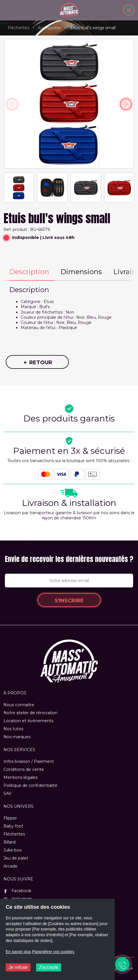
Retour (37, 363)
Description (29, 272)
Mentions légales (21, 777)
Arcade (10, 866)
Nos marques (17, 737)
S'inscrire (69, 601)
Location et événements (28, 721)
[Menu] (129, 10)
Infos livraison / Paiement (29, 761)
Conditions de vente (24, 769)
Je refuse (18, 967)
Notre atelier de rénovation (31, 713)
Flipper (10, 818)
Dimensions (81, 272)
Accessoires (49, 28)
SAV (7, 793)
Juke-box (12, 850)
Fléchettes (19, 28)
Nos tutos (13, 729)
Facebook (17, 891)
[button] (126, 104)
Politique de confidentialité (30, 785)
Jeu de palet (16, 858)
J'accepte (49, 967)
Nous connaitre (19, 705)
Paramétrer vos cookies (53, 952)
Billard (9, 842)
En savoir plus (18, 952)
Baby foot (13, 826)
